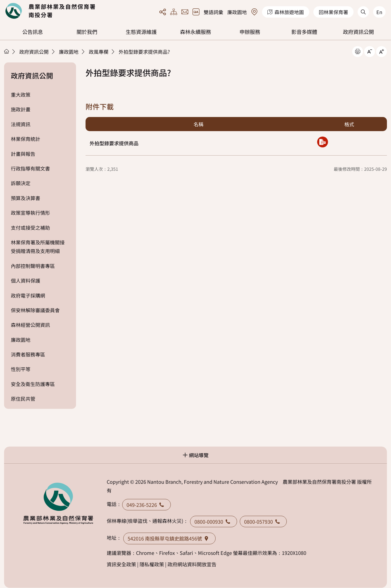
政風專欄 (99, 52)
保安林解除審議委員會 (35, 310)
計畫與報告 (23, 154)
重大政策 (21, 94)
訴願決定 (21, 183)
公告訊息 (33, 32)
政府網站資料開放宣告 (192, 564)
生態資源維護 (141, 32)
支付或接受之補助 (30, 227)
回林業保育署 (333, 12)
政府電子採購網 (28, 295)
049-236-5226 (146, 505)
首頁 (7, 51)
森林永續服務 (195, 32)
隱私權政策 (152, 564)
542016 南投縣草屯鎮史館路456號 (169, 538)
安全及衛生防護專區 (33, 384)
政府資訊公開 (358, 32)
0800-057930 (263, 521)
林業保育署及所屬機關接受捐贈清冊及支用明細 (38, 246)
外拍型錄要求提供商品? (144, 52)
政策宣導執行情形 (30, 213)
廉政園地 (237, 12)
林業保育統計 (26, 139)
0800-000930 (214, 521)
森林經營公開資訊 (30, 325)
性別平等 (21, 369)
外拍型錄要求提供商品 (114, 143)
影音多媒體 (304, 32)
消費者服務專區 (28, 354)
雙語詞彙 (213, 12)
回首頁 (50, 11)
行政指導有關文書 (30, 168)
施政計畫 (21, 109)
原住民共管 (23, 399)
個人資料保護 (26, 280)
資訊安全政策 (121, 564)
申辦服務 (250, 32)
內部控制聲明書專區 (33, 266)
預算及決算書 (26, 198)
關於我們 (87, 32)
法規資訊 (21, 124)
